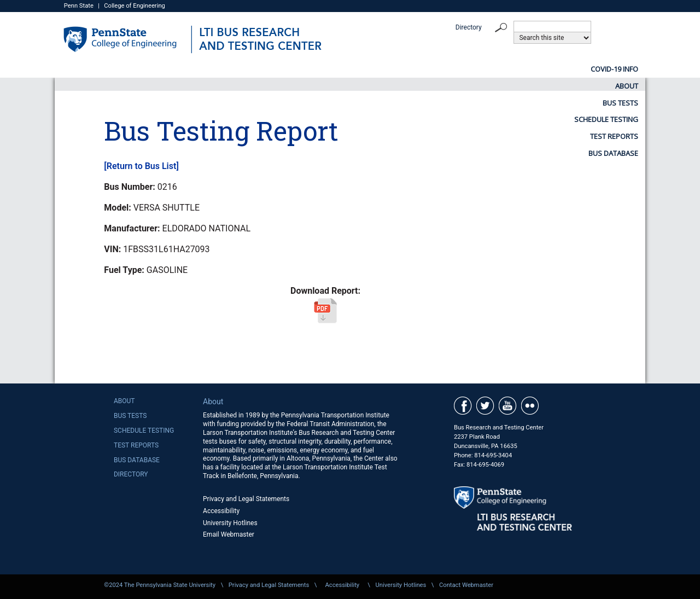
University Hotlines (230, 523)
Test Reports (524, 69)
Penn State (79, 6)
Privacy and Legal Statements (246, 499)
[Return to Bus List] (141, 166)
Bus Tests (337, 69)
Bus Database (613, 69)
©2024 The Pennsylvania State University (160, 585)
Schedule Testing (427, 69)
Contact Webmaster (466, 585)
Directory (469, 27)
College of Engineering (135, 6)
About (267, 69)
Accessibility (221, 511)
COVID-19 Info (191, 69)
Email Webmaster (229, 534)
